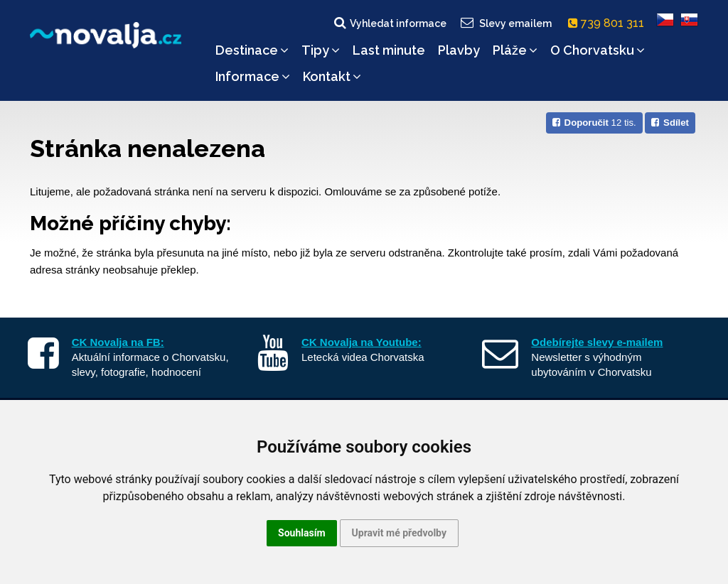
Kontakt (332, 76)
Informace (253, 76)
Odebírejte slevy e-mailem (597, 342)
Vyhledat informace (389, 23)
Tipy (321, 50)
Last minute (389, 50)
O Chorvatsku (598, 50)
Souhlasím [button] (302, 533)
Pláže (515, 50)
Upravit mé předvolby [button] (399, 533)
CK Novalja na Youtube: (362, 342)
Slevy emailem (505, 23)
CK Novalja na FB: (118, 342)
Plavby (459, 50)
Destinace (252, 50)
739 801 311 (609, 23)
